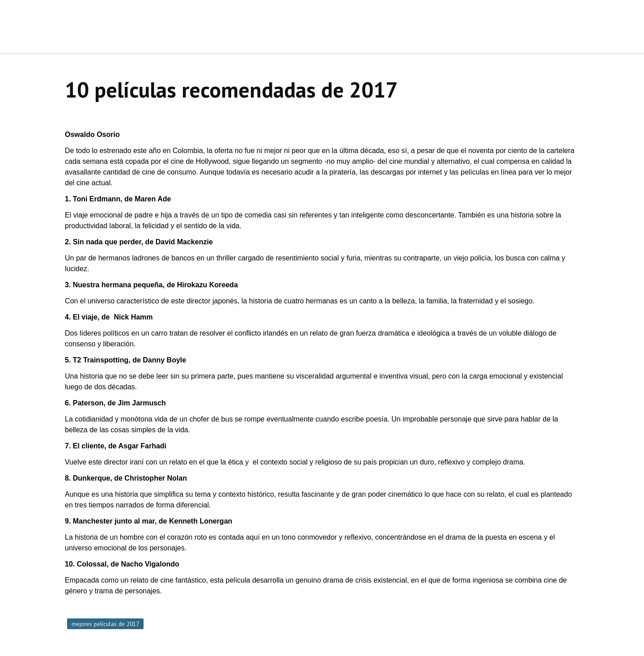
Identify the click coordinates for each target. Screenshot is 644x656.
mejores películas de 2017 (105, 624)
